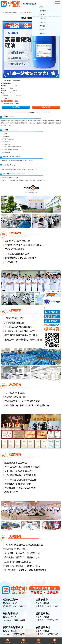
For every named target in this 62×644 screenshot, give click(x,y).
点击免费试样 (16, 107)
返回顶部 (59, 634)
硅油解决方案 (46, 107)
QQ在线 (54, 641)
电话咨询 (23, 641)
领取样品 (39, 641)
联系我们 (42, 34)
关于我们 (42, 30)
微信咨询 (8, 641)
